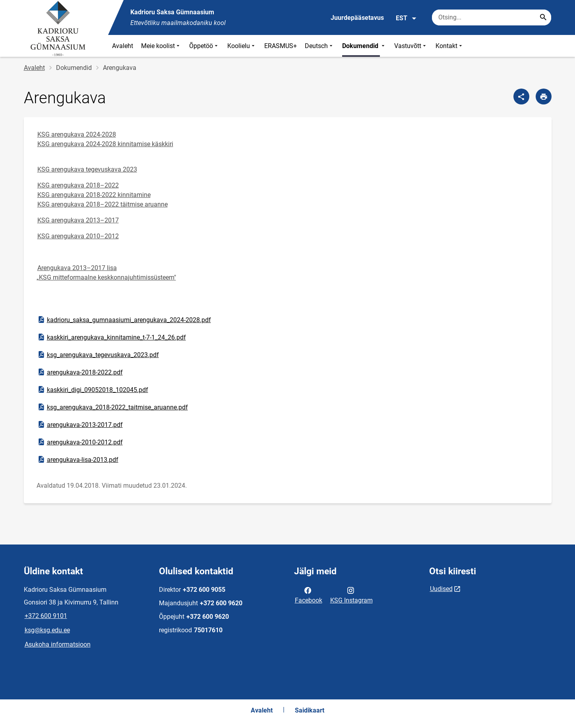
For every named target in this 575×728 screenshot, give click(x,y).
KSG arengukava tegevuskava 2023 (87, 169)
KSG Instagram (351, 595)
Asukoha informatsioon (58, 644)
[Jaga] (521, 97)
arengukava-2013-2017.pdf (80, 425)
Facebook (309, 595)
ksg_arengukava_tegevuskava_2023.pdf (98, 355)
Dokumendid (364, 46)
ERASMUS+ (281, 46)
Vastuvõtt (411, 46)
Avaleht (123, 46)
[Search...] (543, 17)
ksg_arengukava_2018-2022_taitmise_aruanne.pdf (112, 407)
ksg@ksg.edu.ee (47, 630)
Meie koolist (161, 46)
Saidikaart (310, 710)
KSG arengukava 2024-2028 (77, 134)
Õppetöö (204, 46)
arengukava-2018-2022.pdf (80, 372)
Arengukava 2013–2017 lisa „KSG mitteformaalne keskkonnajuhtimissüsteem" (106, 273)
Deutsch (319, 46)
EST (406, 18)
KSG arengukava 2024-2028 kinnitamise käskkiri (105, 144)
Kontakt (450, 46)
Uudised (441, 589)
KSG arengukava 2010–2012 (78, 236)
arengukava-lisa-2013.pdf (78, 460)
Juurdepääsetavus (357, 18)
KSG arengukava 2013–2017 (78, 220)
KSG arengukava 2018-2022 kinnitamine (94, 195)
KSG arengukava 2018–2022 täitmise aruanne (103, 204)
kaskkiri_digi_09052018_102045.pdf (93, 390)
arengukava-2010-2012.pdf (80, 442)
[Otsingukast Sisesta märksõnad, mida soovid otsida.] (492, 17)
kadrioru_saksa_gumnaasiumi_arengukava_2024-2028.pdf (124, 320)
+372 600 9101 (46, 616)
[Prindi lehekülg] (544, 97)
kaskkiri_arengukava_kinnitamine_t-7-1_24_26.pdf (111, 337)
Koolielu (242, 46)
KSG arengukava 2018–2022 (78, 185)
